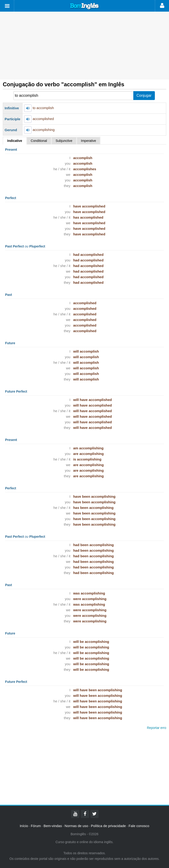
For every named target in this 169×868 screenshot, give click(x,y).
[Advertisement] (84, 46)
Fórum (36, 826)
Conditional (39, 141)
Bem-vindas (53, 826)
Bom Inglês (85, 6)
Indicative (15, 141)
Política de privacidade (108, 826)
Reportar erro (157, 728)
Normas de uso (77, 826)
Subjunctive (64, 141)
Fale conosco (139, 826)
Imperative (88, 141)
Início (24, 826)
